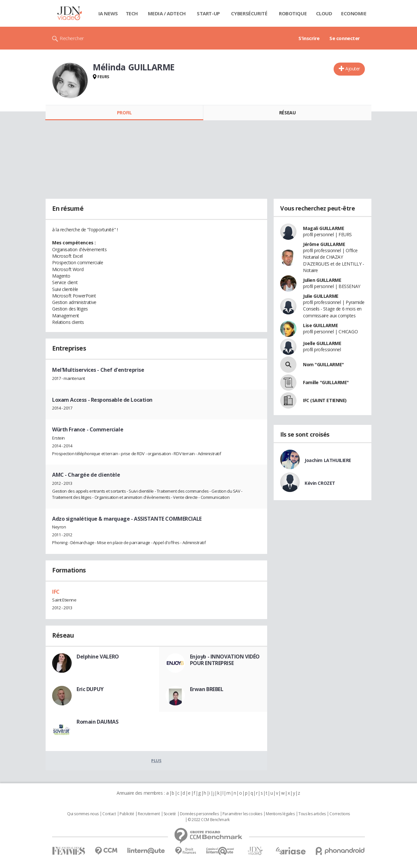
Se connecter (345, 38)
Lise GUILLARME (320, 325)
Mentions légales (280, 814)
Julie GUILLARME (321, 296)
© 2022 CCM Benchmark (209, 820)
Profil (124, 113)
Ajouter (353, 69)
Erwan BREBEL (207, 689)
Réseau (287, 113)
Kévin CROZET (320, 483)
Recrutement (149, 814)
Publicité (127, 814)
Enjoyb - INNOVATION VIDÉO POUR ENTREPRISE (225, 660)
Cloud (324, 13)
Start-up (208, 13)
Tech (132, 13)
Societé (170, 814)
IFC (56, 592)
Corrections (339, 814)
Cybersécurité (249, 13)
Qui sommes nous (83, 814)
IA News (108, 13)
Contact (109, 814)
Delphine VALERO (98, 657)
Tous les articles (312, 814)
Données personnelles (199, 814)
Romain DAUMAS (98, 722)
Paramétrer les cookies (242, 814)
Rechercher (72, 38)
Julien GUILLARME (322, 280)
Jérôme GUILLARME (324, 244)
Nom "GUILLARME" (324, 364)
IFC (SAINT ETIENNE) (325, 400)
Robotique (293, 13)
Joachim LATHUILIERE (328, 460)
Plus (156, 760)
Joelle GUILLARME (322, 343)
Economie (354, 13)
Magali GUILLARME (324, 228)
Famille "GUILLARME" (326, 382)
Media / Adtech (167, 13)
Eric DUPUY (90, 689)
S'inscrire (309, 38)
